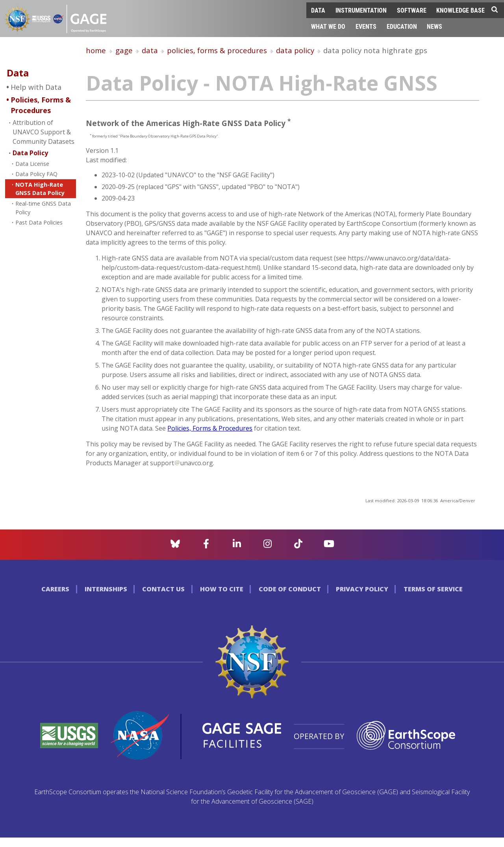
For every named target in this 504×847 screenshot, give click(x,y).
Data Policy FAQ (36, 174)
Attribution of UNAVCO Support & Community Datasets (44, 132)
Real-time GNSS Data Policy (43, 208)
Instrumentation (361, 10)
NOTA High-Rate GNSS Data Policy (40, 189)
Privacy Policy (362, 589)
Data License (32, 164)
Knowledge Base (460, 10)
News (435, 26)
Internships (106, 589)
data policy (295, 50)
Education (402, 26)
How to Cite (222, 589)
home (96, 50)
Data (318, 10)
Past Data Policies (39, 222)
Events (366, 26)
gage (124, 50)
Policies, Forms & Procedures (41, 105)
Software (412, 10)
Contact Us (163, 589)
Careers (55, 589)
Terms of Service (433, 589)
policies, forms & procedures (217, 50)
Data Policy (30, 153)
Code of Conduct (290, 589)
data (150, 50)
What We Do (328, 26)
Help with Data (36, 87)
